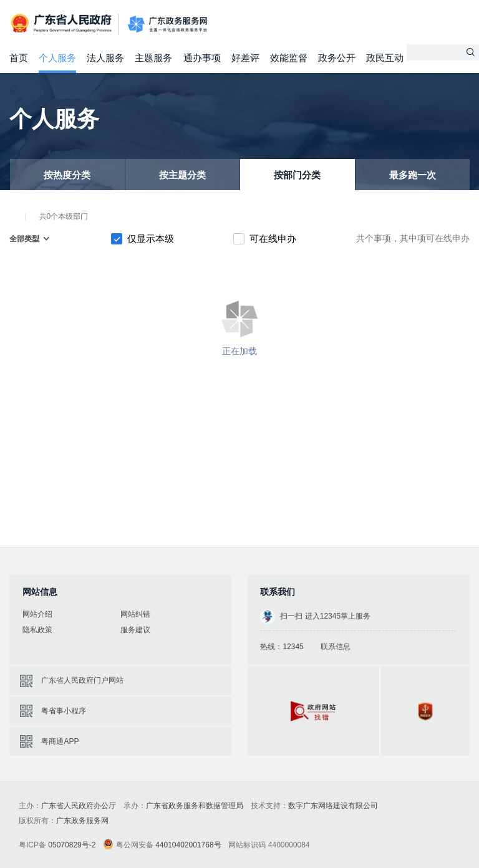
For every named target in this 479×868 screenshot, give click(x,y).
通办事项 (202, 58)
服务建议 (135, 630)
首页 (19, 58)
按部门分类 (297, 175)
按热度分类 (67, 175)
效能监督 (289, 58)
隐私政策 (37, 630)
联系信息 (336, 647)
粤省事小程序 (64, 711)
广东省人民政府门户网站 (82, 680)
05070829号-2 (72, 845)
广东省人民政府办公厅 (79, 806)
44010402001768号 (188, 845)
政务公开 (337, 58)
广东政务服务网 (167, 25)
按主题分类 (182, 175)
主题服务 (153, 58)
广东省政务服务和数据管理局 (195, 806)
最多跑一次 (413, 175)
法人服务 (105, 58)
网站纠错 (135, 614)
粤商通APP (60, 741)
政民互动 (385, 58)
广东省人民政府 (62, 23)
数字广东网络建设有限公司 (333, 806)
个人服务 (57, 58)
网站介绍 (37, 614)
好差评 (245, 58)
